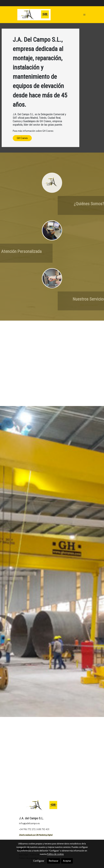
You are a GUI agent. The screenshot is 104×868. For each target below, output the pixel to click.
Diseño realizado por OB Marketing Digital (36, 835)
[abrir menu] (84, 15)
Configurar (39, 861)
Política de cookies (55, 854)
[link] (34, 15)
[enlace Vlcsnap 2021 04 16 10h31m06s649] (52, 230)
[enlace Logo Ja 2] (52, 183)
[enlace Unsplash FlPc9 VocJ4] (52, 278)
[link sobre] (52, 807)
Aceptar (67, 861)
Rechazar (54, 861)
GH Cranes (22, 138)
